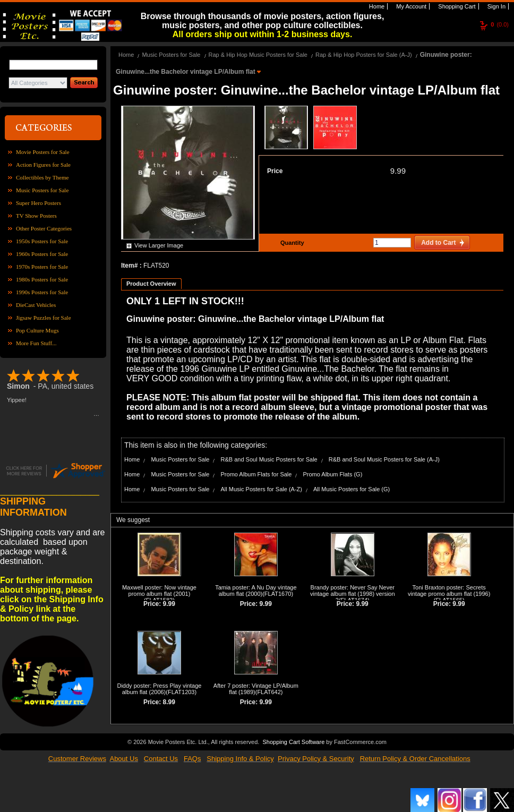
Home (376, 6)
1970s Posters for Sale (42, 267)
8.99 (169, 702)
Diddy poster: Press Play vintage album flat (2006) (159, 689)
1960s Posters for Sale (42, 254)
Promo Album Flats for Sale (256, 474)
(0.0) (500, 24)
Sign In (496, 6)
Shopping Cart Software (293, 741)
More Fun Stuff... (36, 343)
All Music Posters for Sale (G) (352, 489)
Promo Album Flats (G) (332, 474)
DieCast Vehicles (36, 305)
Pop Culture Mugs (37, 330)
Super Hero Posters (38, 203)
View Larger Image (159, 245)
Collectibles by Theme (42, 177)
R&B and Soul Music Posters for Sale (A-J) (384, 459)
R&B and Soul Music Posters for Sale (269, 459)
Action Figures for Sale (43, 165)
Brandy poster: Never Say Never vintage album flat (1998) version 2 (353, 594)
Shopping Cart (456, 6)
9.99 (398, 171)
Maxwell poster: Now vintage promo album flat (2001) (159, 591)
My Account (410, 6)
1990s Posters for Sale (42, 292)
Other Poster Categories (44, 228)
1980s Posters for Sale (42, 279)
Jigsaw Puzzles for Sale (44, 318)
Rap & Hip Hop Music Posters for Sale (258, 55)
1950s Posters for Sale (42, 241)
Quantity (291, 243)
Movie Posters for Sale (43, 152)
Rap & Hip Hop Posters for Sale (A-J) (364, 55)
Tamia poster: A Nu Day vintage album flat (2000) (256, 591)
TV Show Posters (36, 216)
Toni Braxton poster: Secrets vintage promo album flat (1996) (449, 591)
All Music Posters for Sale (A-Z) (262, 489)
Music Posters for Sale (42, 190)
